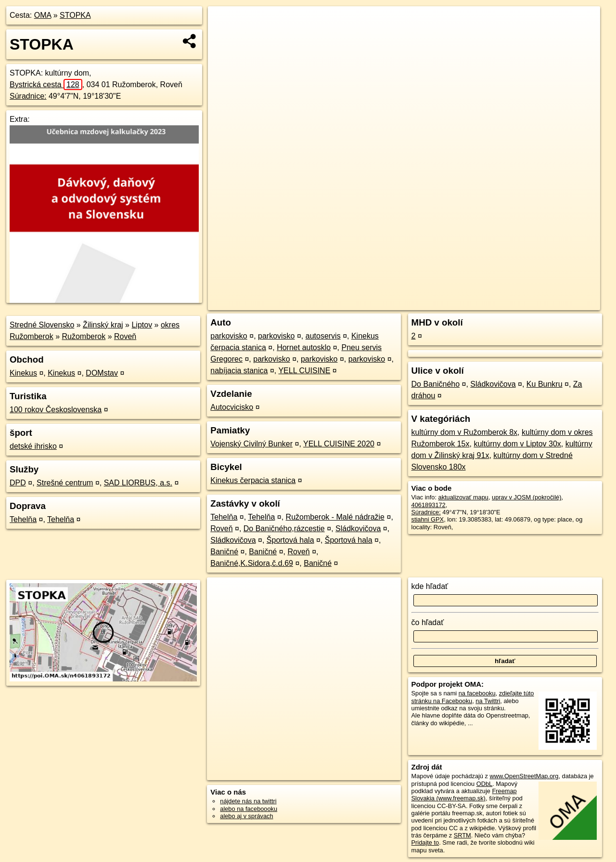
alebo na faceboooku (249, 809)
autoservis (323, 336)
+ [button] (225, 23)
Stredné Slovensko (42, 325)
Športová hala (290, 540)
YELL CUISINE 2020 (339, 444)
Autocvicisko (232, 407)
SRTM (462, 835)
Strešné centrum (65, 483)
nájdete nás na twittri (248, 801)
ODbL (484, 784)
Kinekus (23, 373)
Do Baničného (436, 384)
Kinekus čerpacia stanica (253, 480)
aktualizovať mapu (463, 497)
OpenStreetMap (434, 303)
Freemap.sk (484, 303)
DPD (18, 483)
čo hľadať (428, 622)
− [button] (225, 38)
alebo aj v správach (246, 816)
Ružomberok (84, 336)
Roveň (125, 336)
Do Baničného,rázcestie (284, 529)
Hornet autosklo (304, 347)
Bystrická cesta (46, 85)
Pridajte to (425, 842)
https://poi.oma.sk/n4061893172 (557, 303)
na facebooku (477, 693)
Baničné (224, 552)
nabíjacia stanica (239, 371)
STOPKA (75, 15)
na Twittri (488, 701)
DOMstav (102, 373)
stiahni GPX (428, 519)
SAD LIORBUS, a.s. (138, 483)
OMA (43, 15)
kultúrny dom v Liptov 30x (517, 444)
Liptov (142, 325)
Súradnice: (28, 96)
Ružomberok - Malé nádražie (335, 517)
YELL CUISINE (304, 371)
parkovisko (229, 336)
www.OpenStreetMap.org (524, 776)
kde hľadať (430, 586)
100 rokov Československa (56, 410)
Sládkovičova (358, 529)
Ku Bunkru (545, 384)
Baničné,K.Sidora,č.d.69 (252, 563)
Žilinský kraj (103, 325)
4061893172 (429, 505)
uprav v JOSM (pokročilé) (526, 497)
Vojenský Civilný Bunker (251, 444)
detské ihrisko (33, 446)
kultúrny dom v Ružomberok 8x (465, 432)
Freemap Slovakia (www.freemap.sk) (464, 795)
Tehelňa (23, 519)
